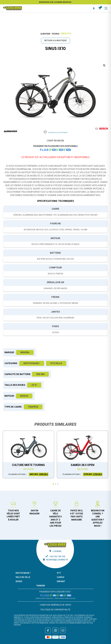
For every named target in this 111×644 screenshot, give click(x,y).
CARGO (61, 577)
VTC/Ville (55, 34)
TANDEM (41, 586)
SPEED (19, 581)
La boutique (45, 34)
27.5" (34, 385)
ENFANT (61, 581)
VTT (59, 573)
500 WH (40, 374)
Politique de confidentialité (55, 610)
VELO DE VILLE (23, 577)
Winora (25, 352)
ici (91, 621)
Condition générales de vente (55, 605)
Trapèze (33, 407)
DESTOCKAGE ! (32, 363)
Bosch (24, 396)
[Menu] (106, 8)
